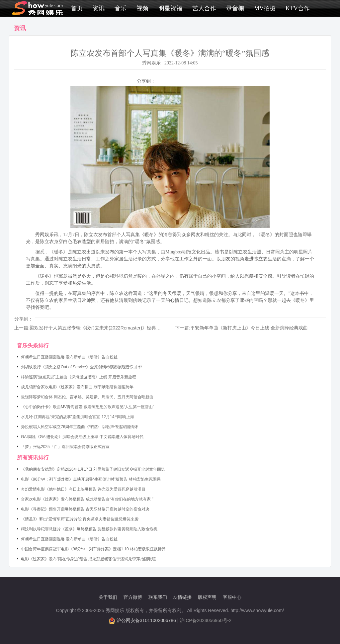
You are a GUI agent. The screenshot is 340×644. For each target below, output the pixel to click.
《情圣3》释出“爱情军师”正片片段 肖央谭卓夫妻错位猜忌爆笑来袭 (80, 519)
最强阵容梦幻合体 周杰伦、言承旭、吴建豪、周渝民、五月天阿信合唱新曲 (87, 397)
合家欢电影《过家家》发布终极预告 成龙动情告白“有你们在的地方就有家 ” (87, 499)
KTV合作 (298, 8)
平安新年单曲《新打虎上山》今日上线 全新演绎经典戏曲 (249, 328)
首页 (77, 8)
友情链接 (182, 597)
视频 (142, 8)
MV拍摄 (265, 8)
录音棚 (235, 8)
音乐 (121, 8)
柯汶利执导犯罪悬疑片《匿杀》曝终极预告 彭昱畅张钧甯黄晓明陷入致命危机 (89, 529)
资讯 (99, 8)
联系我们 (158, 597)
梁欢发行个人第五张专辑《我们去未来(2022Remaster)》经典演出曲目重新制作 (111, 328)
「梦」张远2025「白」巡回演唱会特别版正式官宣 (65, 447)
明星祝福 (170, 8)
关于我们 (108, 597)
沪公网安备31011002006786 (146, 620)
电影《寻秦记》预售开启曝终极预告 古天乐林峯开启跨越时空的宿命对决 (85, 509)
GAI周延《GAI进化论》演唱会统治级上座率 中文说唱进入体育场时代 (82, 437)
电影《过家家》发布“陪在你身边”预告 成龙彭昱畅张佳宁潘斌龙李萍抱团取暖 (88, 559)
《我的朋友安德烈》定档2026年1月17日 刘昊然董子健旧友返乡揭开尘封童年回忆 (93, 469)
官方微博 (133, 597)
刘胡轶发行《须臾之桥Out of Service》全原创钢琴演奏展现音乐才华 (81, 367)
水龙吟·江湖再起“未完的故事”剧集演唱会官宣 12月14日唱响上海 (78, 417)
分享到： (146, 81)
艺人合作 (204, 8)
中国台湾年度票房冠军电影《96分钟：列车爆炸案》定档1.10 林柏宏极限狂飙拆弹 (93, 549)
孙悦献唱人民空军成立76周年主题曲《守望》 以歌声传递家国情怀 (80, 427)
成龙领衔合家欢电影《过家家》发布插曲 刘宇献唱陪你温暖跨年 (77, 387)
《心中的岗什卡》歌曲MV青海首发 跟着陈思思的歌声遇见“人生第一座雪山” (87, 407)
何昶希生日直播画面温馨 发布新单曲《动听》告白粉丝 (69, 357)
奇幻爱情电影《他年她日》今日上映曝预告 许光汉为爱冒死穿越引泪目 (83, 489)
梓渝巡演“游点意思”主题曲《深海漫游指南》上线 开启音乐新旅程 (79, 377)
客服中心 (232, 597)
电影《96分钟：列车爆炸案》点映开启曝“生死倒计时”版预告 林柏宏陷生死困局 (91, 479)
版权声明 (207, 597)
